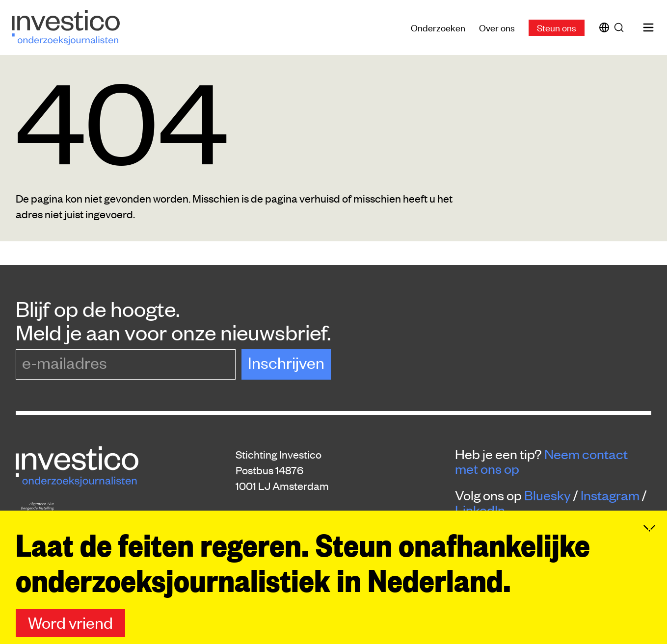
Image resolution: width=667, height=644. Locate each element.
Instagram (610, 495)
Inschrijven (286, 362)
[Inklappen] (649, 545)
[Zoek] (621, 27)
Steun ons (557, 27)
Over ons (497, 27)
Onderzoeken (438, 27)
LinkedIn (480, 510)
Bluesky (547, 495)
